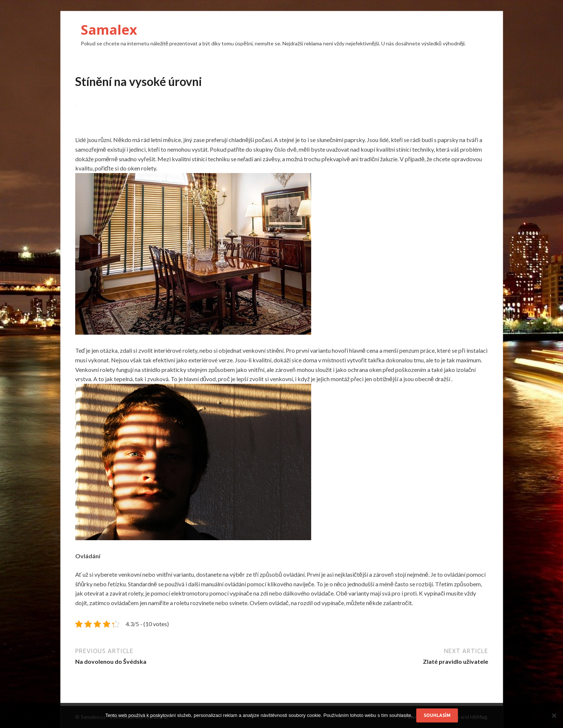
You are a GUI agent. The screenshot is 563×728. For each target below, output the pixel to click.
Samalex (109, 30)
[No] (554, 715)
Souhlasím (437, 715)
